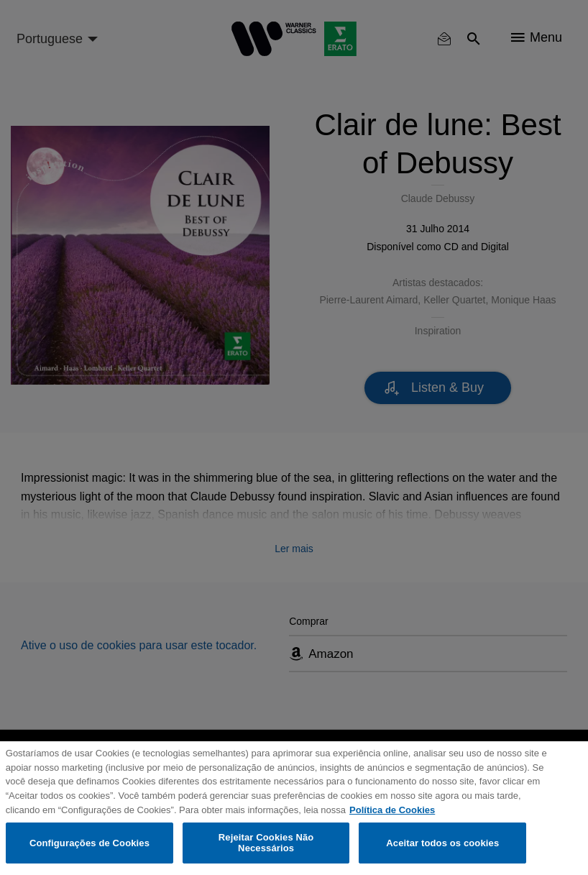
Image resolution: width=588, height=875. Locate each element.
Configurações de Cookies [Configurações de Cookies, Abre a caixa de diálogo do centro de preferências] (89, 843)
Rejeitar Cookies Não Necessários (266, 843)
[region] (294, 808)
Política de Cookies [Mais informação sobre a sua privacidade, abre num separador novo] (392, 810)
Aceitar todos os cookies (442, 843)
